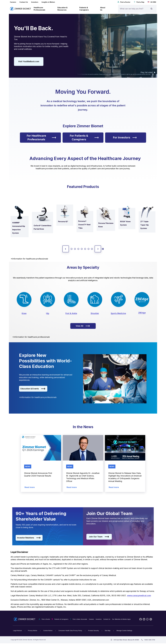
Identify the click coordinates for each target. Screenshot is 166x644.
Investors (35, 2)
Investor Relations (29, 538)
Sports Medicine (118, 313)
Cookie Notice (48, 631)
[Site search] (151, 9)
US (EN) (152, 2)
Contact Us (24, 2)
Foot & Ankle (71, 313)
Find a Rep (139, 2)
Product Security (93, 631)
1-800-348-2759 (150, 640)
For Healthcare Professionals (41, 138)
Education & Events (33, 389)
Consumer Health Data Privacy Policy (70, 631)
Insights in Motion (48, 2)
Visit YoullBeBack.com (29, 61)
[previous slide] (66, 249)
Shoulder (95, 313)
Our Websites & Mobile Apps (121, 619)
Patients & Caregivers (61, 619)
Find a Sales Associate (80, 619)
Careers (13, 2)
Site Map (108, 631)
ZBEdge (142, 313)
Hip (48, 313)
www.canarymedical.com (139, 596)
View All (83, 326)
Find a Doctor (124, 2)
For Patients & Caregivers (84, 138)
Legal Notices (18, 631)
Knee (24, 313)
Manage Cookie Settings (124, 631)
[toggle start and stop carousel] (103, 249)
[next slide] (98, 249)
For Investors (125, 137)
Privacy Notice (33, 631)
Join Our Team (99, 537)
